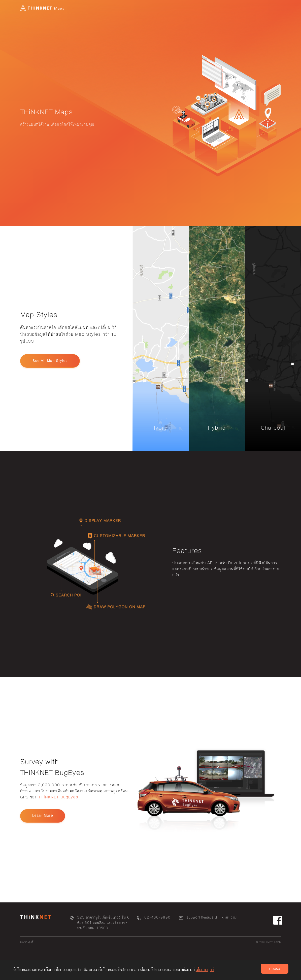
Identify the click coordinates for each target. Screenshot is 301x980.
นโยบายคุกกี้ (27, 942)
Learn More (43, 816)
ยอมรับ (275, 969)
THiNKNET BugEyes (58, 797)
